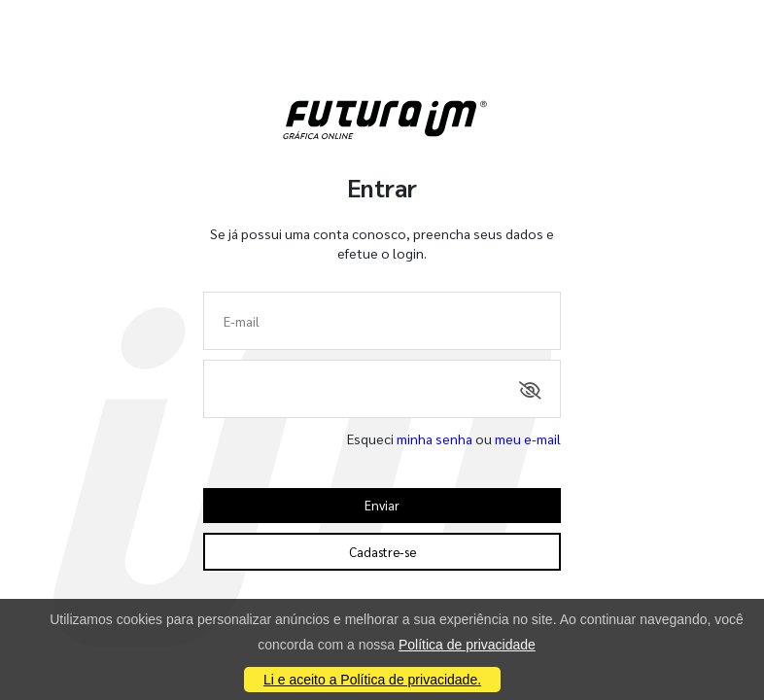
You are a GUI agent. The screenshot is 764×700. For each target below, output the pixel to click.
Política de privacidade (467, 645)
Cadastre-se (382, 552)
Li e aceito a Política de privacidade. (372, 680)
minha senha (434, 438)
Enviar (382, 505)
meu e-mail (528, 438)
